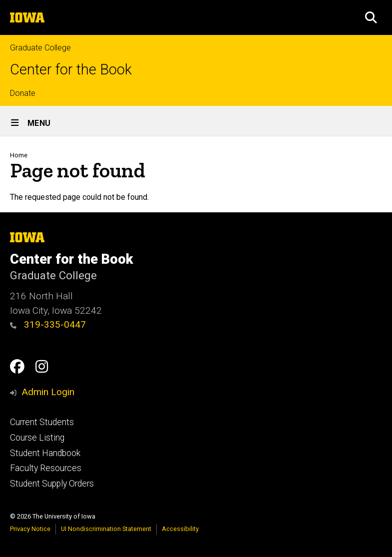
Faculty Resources (46, 468)
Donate (23, 93)
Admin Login (48, 392)
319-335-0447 (48, 324)
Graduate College (40, 48)
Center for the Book (71, 70)
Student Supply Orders (52, 484)
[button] (371, 17)
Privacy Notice (30, 529)
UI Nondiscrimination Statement (106, 529)
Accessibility (180, 529)
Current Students (42, 422)
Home (19, 155)
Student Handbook (45, 453)
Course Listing (37, 438)
